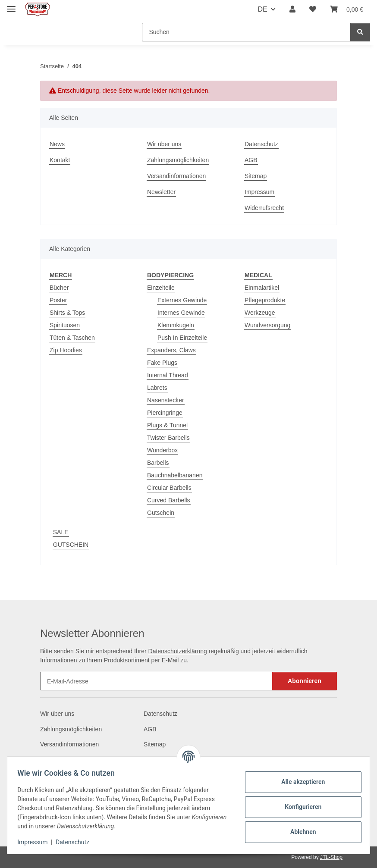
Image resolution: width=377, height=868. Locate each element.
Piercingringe (165, 413)
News (57, 144)
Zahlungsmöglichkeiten (178, 160)
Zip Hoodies (66, 350)
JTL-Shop (331, 857)
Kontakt (60, 160)
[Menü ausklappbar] (11, 5)
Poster (58, 300)
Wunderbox (162, 450)
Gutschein (161, 513)
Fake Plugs (162, 363)
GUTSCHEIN (71, 545)
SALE (61, 532)
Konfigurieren (299, 807)
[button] (292, 9)
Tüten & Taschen (72, 338)
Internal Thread (168, 375)
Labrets (157, 388)
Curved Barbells (169, 500)
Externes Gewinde (182, 300)
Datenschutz (76, 842)
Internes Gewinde (181, 313)
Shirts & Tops (67, 313)
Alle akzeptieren (299, 782)
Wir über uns (164, 144)
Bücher (59, 288)
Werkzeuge (260, 313)
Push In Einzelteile (182, 338)
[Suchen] (246, 32)
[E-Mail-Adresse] (156, 681)
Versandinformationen (176, 176)
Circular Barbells (169, 488)
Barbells (158, 463)
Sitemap (256, 176)
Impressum (36, 842)
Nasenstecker (166, 400)
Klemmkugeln (176, 325)
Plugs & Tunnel (167, 425)
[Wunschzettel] (313, 9)
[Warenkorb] (347, 9)
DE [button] (262, 9)
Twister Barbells (168, 438)
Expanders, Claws (171, 350)
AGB (251, 160)
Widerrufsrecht (264, 208)
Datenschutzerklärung (178, 651)
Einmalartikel (262, 288)
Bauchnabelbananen (175, 475)
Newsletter (161, 192)
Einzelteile (161, 288)
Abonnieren (305, 681)
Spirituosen (65, 325)
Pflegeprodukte (265, 300)
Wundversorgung (267, 325)
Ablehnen (299, 832)
